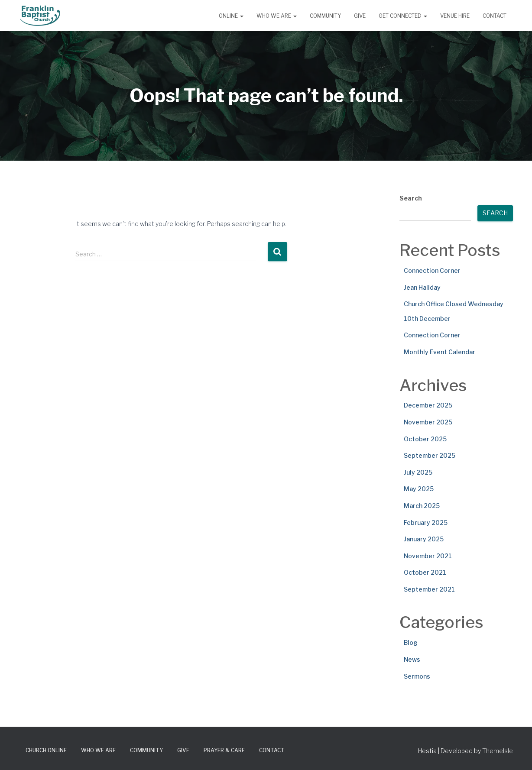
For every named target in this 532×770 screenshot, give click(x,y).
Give (360, 16)
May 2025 (419, 489)
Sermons (417, 676)
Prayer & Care (224, 750)
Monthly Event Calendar (440, 352)
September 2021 (429, 589)
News (412, 659)
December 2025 (428, 405)
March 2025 (422, 506)
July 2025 (418, 472)
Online (231, 16)
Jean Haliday (422, 287)
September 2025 (430, 455)
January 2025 (424, 539)
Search (411, 198)
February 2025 (426, 522)
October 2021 (425, 572)
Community (325, 16)
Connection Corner (432, 270)
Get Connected (403, 16)
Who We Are (277, 16)
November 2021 (428, 556)
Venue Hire (455, 16)
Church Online (46, 750)
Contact (495, 16)
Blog (411, 642)
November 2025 (428, 422)
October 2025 (425, 439)
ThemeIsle (498, 751)
